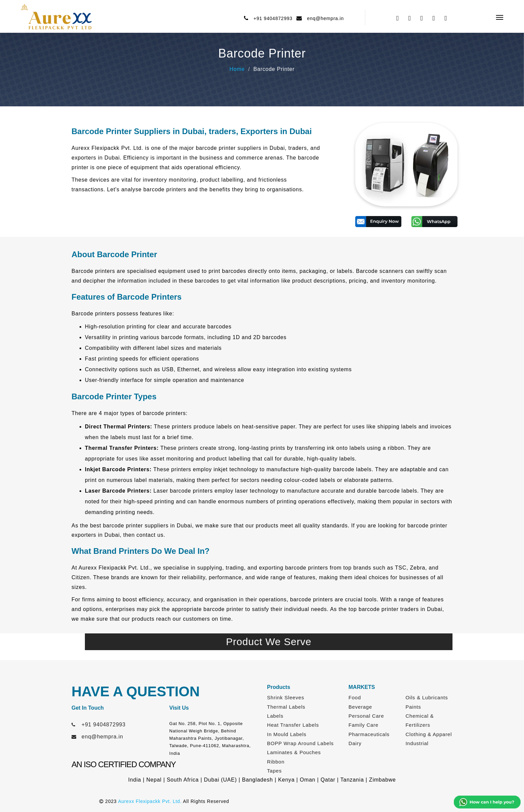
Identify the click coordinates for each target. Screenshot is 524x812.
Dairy (355, 743)
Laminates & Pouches (294, 752)
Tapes (274, 771)
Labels (275, 716)
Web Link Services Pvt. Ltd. (391, 801)
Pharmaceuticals (369, 734)
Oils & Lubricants (427, 697)
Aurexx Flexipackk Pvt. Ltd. (150, 801)
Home (237, 69)
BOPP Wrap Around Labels (300, 743)
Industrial (417, 743)
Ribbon (276, 762)
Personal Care (366, 716)
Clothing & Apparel (429, 734)
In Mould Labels (287, 734)
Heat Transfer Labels (293, 725)
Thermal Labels (286, 707)
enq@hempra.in (324, 18)
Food (355, 697)
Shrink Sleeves (286, 697)
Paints (413, 707)
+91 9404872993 (271, 18)
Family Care (364, 725)
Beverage (360, 707)
